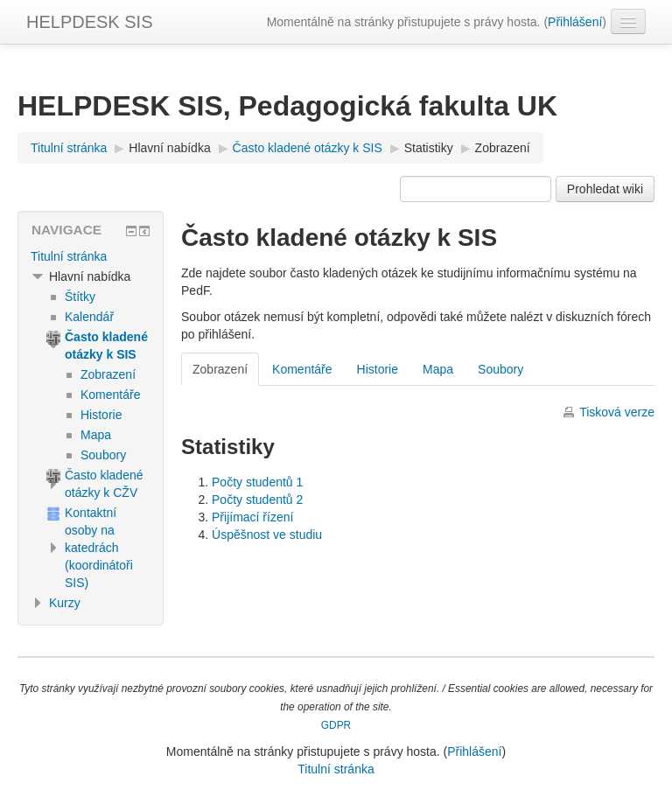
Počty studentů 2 (257, 500)
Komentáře (302, 369)
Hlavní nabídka (169, 148)
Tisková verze (617, 412)
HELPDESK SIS (90, 22)
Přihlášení (575, 22)
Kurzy (65, 603)
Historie (378, 369)
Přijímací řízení (252, 517)
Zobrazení (503, 148)
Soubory (500, 369)
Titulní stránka (69, 256)
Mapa (438, 369)
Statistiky (429, 148)
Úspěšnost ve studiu (267, 535)
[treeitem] (91, 256)
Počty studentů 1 (257, 482)
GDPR (336, 725)
